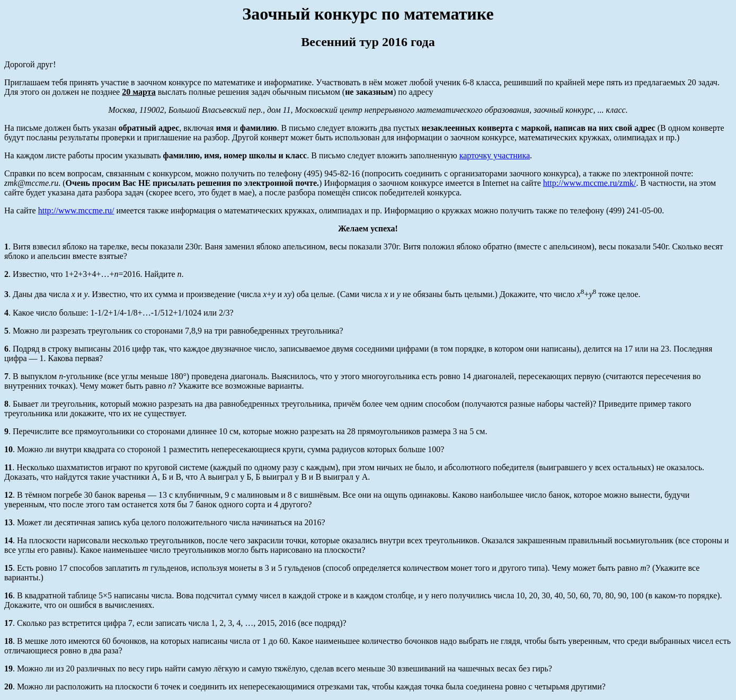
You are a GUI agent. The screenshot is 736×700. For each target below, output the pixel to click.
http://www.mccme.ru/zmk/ (590, 183)
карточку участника (495, 155)
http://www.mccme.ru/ (76, 210)
